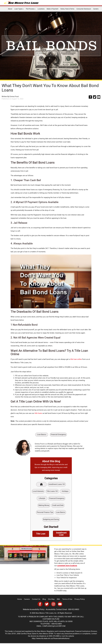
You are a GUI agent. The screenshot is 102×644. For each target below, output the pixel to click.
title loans (38, 413)
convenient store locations (67, 567)
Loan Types (19, 9)
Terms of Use (66, 600)
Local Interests (38, 492)
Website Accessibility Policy (35, 610)
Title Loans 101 (52, 492)
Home (22, 600)
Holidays (65, 492)
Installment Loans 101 (57, 484)
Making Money (44, 506)
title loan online (76, 359)
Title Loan (41, 535)
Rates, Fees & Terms (67, 9)
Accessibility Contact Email (57, 610)
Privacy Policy (78, 600)
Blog (45, 600)
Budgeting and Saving (51, 520)
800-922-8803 (73, 610)
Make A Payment (52, 9)
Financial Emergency (59, 434)
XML (58, 600)
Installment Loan (61, 535)
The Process (31, 9)
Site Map (51, 600)
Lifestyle (42, 499)
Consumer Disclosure (84, 9)
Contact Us (37, 600)
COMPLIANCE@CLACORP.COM (54, 627)
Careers (96, 9)
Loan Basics (42, 434)
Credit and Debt (58, 506)
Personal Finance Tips (45, 513)
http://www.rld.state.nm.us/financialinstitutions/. (51, 639)
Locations (41, 9)
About (10, 9)
